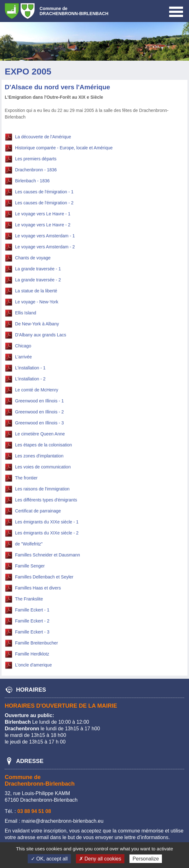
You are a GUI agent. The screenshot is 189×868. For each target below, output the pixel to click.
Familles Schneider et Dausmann (48, 555)
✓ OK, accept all (49, 859)
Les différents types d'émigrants (46, 500)
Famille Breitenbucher (37, 643)
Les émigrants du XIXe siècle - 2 (47, 533)
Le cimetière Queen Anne (40, 434)
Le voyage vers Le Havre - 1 (43, 214)
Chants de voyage (33, 258)
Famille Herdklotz (32, 654)
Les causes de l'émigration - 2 (44, 203)
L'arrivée (23, 357)
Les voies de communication (43, 467)
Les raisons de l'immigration (42, 489)
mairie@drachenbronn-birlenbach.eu (62, 821)
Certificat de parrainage (38, 511)
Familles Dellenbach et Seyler (44, 577)
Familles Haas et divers (38, 588)
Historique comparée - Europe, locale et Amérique (64, 148)
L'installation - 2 (30, 379)
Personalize (146, 859)
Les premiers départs (36, 159)
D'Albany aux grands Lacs (41, 335)
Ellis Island (26, 313)
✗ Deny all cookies (100, 859)
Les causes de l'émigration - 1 (44, 192)
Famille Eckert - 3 (32, 632)
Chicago (23, 346)
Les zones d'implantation (39, 456)
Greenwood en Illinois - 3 (40, 423)
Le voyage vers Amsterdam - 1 (45, 236)
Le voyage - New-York (37, 302)
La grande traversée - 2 (38, 280)
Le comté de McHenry (37, 390)
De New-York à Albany (37, 324)
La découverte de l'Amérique (43, 137)
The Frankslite (29, 599)
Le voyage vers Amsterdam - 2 (45, 247)
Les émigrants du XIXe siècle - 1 (47, 522)
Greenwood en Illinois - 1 (40, 401)
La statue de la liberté (36, 291)
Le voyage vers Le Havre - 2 (43, 225)
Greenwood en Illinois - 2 (40, 412)
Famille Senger (30, 566)
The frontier (26, 478)
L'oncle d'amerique (34, 665)
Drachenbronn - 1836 (36, 170)
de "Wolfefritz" (29, 544)
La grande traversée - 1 (38, 269)
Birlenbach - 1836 (32, 181)
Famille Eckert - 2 (32, 621)
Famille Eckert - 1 (32, 610)
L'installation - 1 (30, 368)
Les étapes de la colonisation (44, 445)
